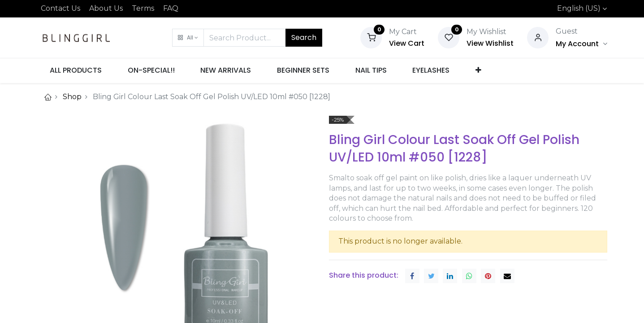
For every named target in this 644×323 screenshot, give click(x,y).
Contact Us (61, 8)
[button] (188, 38)
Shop (72, 97)
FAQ (171, 8)
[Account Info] (581, 44)
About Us (106, 8)
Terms (143, 8)
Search (304, 37)
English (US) (579, 8)
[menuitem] (76, 70)
